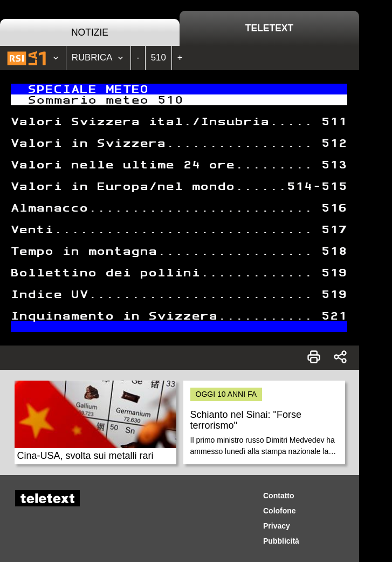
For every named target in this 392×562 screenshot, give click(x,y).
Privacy (277, 526)
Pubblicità (281, 541)
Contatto (279, 496)
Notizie (90, 32)
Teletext (269, 28)
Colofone (280, 511)
